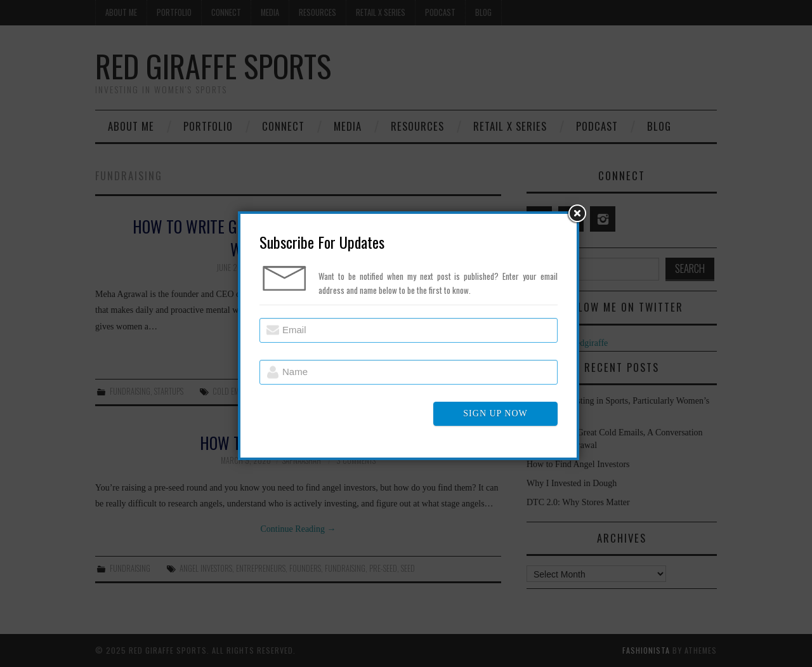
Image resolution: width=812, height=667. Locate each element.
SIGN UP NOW (495, 413)
